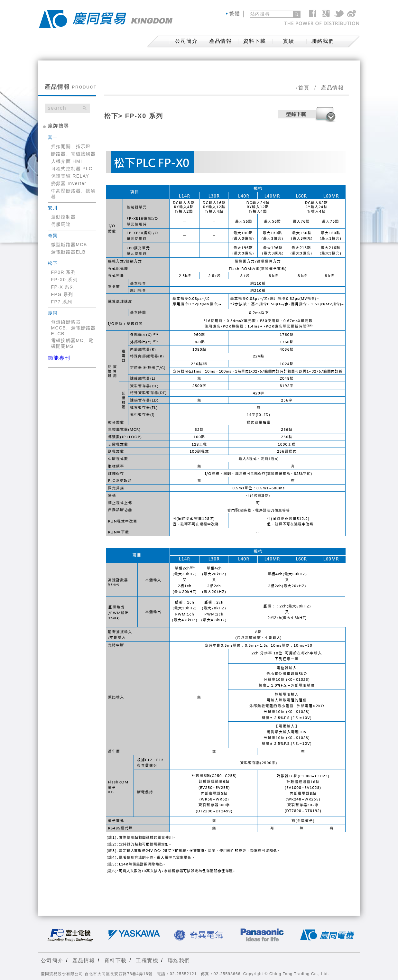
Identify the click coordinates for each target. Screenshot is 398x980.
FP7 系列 (62, 302)
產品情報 (220, 41)
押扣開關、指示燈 (71, 146)
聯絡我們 (323, 41)
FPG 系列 (62, 294)
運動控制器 (64, 217)
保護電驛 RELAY (70, 176)
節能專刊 (59, 358)
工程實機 (147, 961)
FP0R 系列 (64, 272)
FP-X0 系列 (65, 280)
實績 (289, 41)
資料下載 (255, 41)
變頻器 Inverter (69, 183)
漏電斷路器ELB (69, 252)
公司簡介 (52, 961)
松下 (111, 116)
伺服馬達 (61, 224)
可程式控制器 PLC (72, 169)
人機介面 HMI (67, 161)
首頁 (304, 88)
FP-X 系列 (63, 287)
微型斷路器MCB (69, 245)
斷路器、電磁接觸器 (74, 154)
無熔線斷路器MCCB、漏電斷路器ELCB (74, 328)
